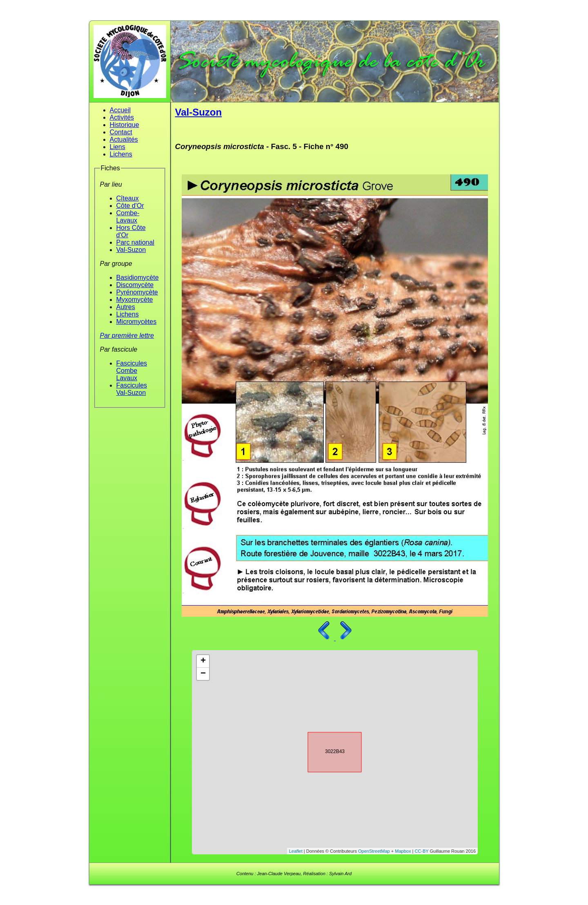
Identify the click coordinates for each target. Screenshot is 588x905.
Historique (125, 125)
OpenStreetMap (374, 851)
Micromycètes (137, 322)
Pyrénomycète (137, 292)
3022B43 (327, 751)
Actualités (124, 139)
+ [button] (203, 661)
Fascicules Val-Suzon (132, 389)
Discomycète (135, 285)
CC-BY (421, 851)
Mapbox (403, 851)
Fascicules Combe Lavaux (132, 371)
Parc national (135, 242)
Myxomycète (135, 300)
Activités (122, 117)
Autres (126, 307)
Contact (121, 132)
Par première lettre (127, 335)
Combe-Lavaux (128, 217)
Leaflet (296, 851)
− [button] (203, 674)
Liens (118, 147)
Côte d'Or (130, 206)
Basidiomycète (138, 278)
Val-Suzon (131, 250)
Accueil (120, 110)
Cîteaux (128, 198)
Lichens (121, 154)
